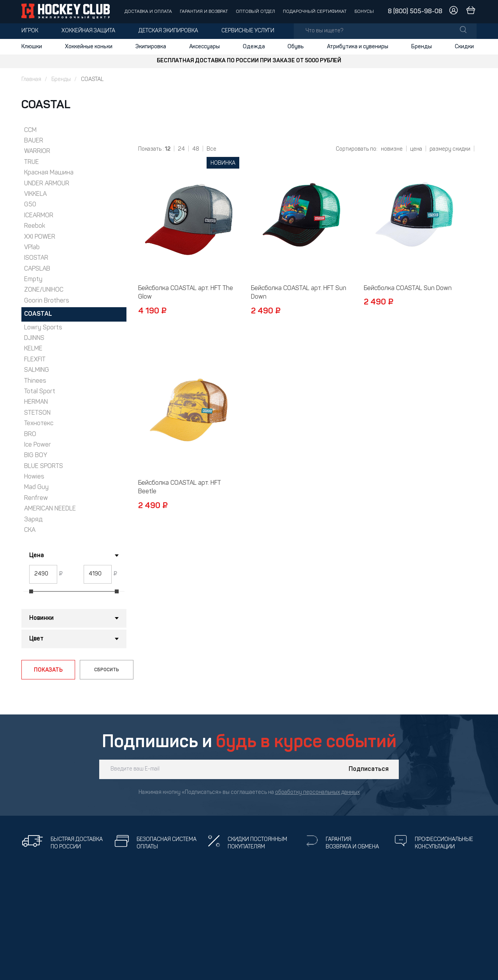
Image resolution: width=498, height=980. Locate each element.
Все (211, 149)
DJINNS (34, 338)
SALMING (37, 370)
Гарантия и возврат (204, 12)
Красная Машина (49, 173)
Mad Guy (36, 487)
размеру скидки (450, 149)
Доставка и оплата (148, 12)
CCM (30, 130)
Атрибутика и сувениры (358, 47)
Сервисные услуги (248, 31)
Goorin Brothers (46, 301)
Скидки (464, 47)
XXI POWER (40, 237)
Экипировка (151, 47)
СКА (30, 530)
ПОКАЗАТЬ (48, 670)
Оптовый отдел (255, 12)
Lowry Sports (43, 328)
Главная (31, 80)
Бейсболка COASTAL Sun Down (408, 289)
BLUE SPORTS (44, 466)
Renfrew (36, 498)
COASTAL (38, 314)
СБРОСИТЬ (107, 670)
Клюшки (32, 47)
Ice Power (38, 445)
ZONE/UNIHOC (44, 290)
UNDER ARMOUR (47, 184)
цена (416, 149)
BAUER (34, 141)
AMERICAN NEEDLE (50, 509)
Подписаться (369, 769)
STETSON (37, 413)
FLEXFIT (35, 360)
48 (196, 149)
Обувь (296, 47)
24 (181, 149)
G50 (30, 205)
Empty (33, 280)
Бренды (422, 47)
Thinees (35, 381)
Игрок (30, 31)
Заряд (33, 520)
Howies (34, 477)
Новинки (41, 618)
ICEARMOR (39, 216)
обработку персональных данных (317, 793)
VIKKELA (35, 194)
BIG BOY (36, 456)
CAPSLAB (37, 269)
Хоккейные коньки (89, 47)
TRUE (32, 162)
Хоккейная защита (88, 31)
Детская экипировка (168, 31)
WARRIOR (37, 151)
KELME (33, 349)
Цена (37, 556)
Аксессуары (204, 47)
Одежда (254, 47)
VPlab (32, 248)
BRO (30, 435)
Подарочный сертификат (315, 12)
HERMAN (36, 402)
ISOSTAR (36, 258)
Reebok (35, 226)
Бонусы (364, 12)
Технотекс (39, 424)
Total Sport (40, 392)
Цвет (36, 639)
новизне (392, 149)
